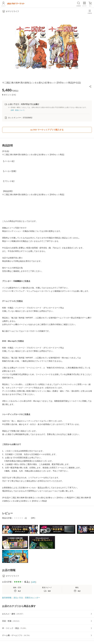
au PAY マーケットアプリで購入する (47, 130)
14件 (34, 582)
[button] (90, 86)
